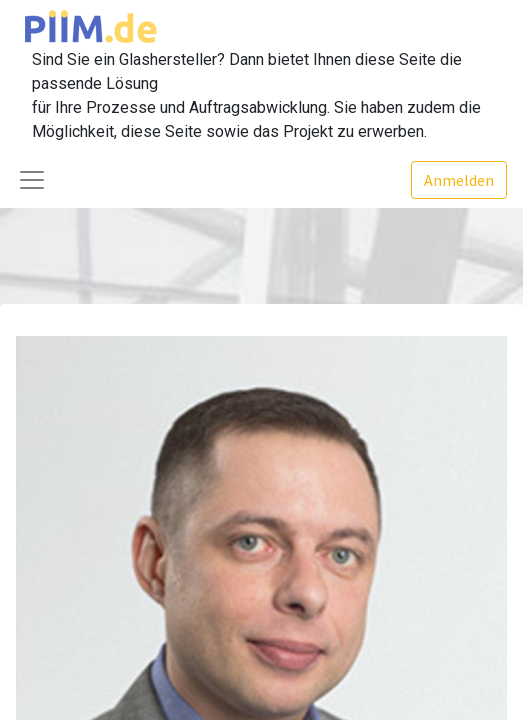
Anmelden (459, 180)
